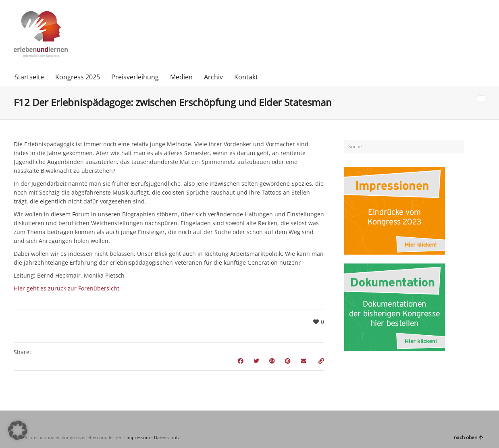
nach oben (469, 437)
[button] (18, 430)
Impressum (138, 437)
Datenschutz (167, 437)
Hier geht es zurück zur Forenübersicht (67, 288)
